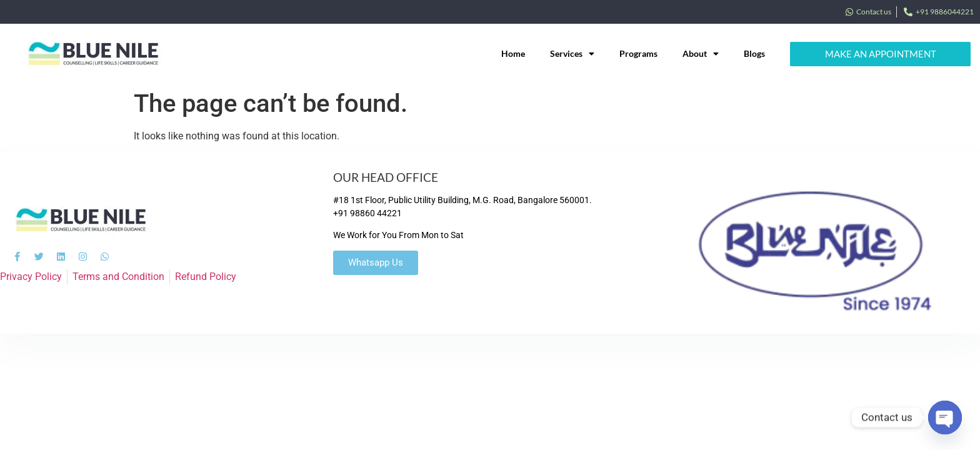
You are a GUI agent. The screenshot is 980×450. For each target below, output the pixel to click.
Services (572, 54)
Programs (638, 53)
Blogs (754, 53)
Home (513, 53)
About (701, 54)
